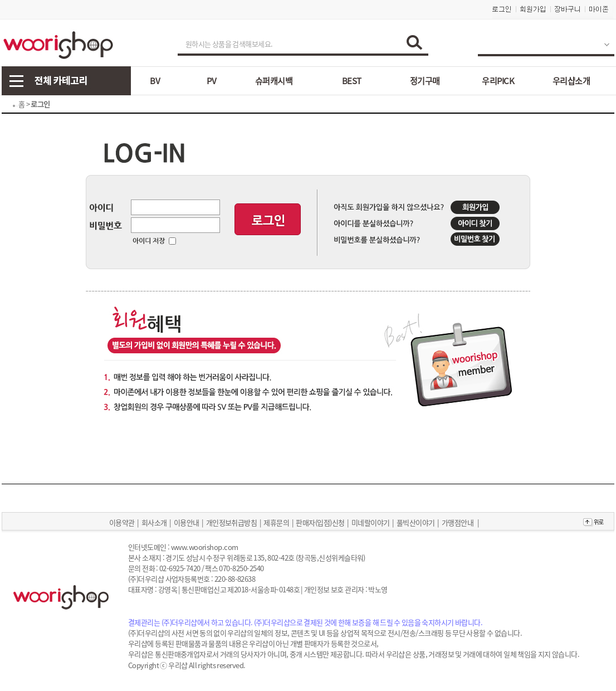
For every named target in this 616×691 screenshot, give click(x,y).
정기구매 (425, 81)
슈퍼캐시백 (274, 81)
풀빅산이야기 (416, 522)
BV (155, 81)
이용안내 (187, 522)
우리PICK (498, 81)
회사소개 (154, 522)
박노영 (378, 589)
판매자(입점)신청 (320, 522)
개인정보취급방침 (232, 522)
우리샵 (178, 665)
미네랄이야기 (371, 522)
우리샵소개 (571, 81)
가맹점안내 (458, 522)
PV (211, 81)
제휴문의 (276, 522)
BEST (352, 81)
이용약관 (122, 522)
